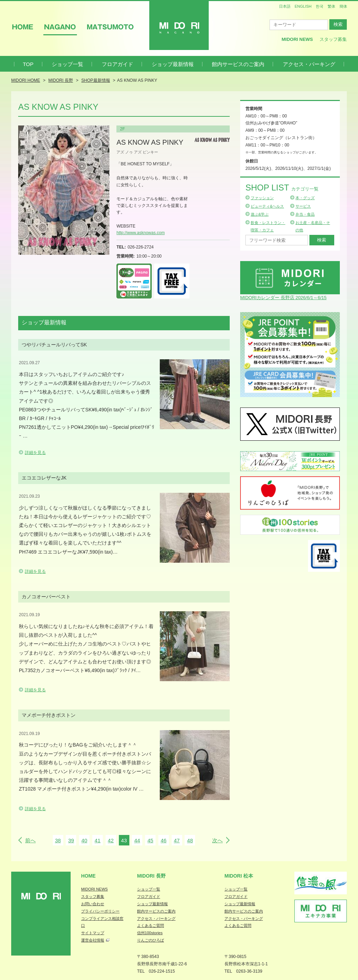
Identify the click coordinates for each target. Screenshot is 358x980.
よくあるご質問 (151, 925)
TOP (28, 64)
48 (190, 840)
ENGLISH (303, 6)
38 (58, 840)
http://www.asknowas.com (141, 233)
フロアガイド (117, 64)
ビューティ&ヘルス (267, 206)
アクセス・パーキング (309, 64)
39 (71, 840)
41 (98, 840)
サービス (303, 206)
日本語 (285, 6)
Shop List (282, 188)
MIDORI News (297, 39)
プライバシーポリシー (100, 911)
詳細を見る (35, 453)
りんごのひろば (151, 940)
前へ (30, 840)
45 (151, 840)
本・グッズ (305, 198)
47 (177, 840)
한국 (320, 6)
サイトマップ (93, 933)
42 (111, 840)
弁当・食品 (305, 214)
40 (84, 840)
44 (137, 840)
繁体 (331, 6)
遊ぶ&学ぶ (260, 214)
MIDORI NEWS (94, 889)
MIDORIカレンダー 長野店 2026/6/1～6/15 (283, 298)
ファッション (262, 198)
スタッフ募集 (333, 39)
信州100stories (150, 933)
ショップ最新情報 (173, 64)
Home (88, 876)
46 (163, 840)
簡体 (343, 6)
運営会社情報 (93, 940)
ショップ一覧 (67, 64)
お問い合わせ (93, 904)
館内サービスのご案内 (238, 64)
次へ (217, 840)
